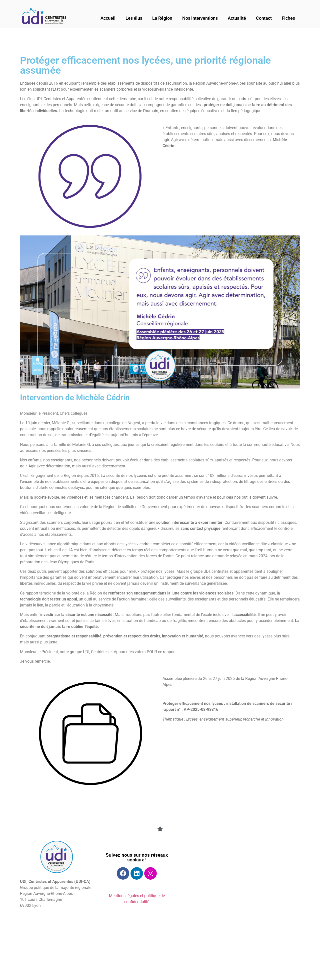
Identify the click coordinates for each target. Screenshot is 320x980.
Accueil (108, 18)
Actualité (237, 18)
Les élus (134, 18)
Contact (264, 18)
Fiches (288, 18)
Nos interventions (200, 18)
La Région (162, 18)
